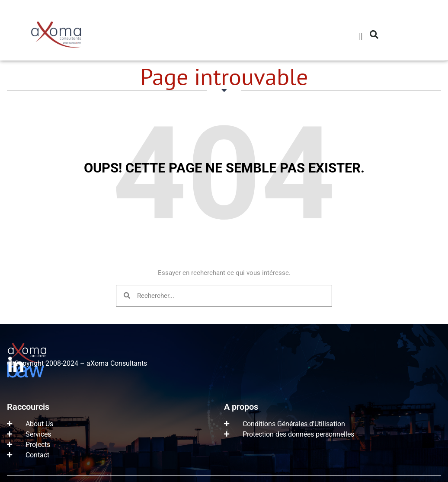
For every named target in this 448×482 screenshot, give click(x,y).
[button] (361, 37)
